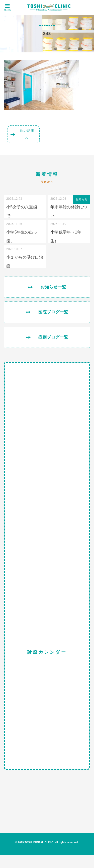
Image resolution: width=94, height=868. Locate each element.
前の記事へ (27, 134)
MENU (7, 7)
